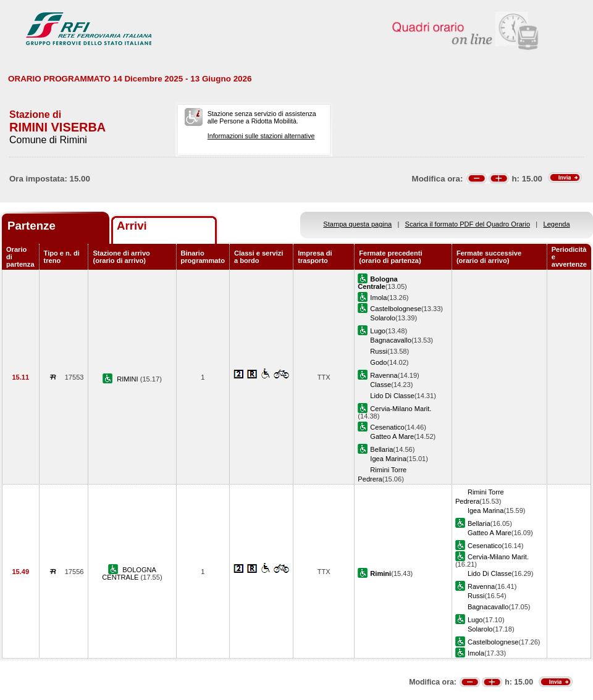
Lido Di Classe (392, 396)
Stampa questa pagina (357, 224)
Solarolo (383, 318)
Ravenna (384, 375)
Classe (381, 385)
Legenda (557, 224)
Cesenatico (387, 427)
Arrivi (132, 226)
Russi (379, 351)
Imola (378, 298)
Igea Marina (388, 459)
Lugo (378, 331)
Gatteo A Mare (392, 436)
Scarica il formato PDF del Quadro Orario (468, 224)
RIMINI (128, 379)
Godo (378, 362)
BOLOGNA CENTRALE (129, 573)
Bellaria (381, 449)
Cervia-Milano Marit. (401, 409)
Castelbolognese (396, 309)
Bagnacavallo (391, 340)
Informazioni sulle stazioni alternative (261, 136)
